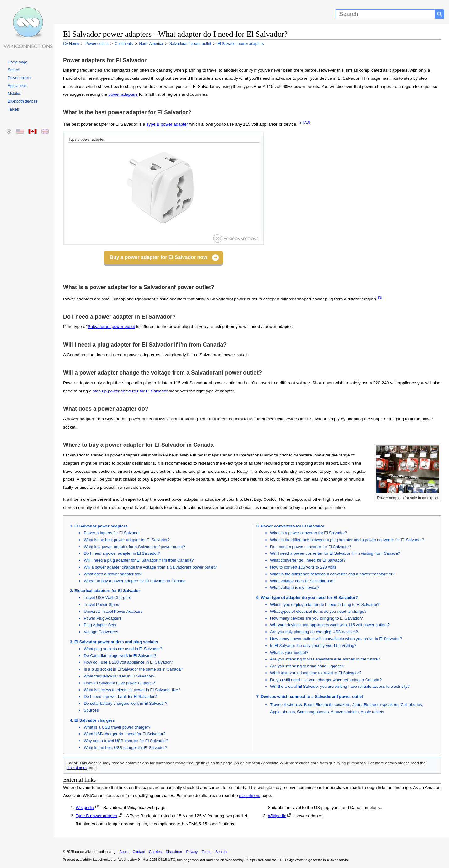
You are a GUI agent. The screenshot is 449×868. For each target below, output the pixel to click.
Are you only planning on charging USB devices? (314, 632)
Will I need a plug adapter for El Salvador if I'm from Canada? (139, 560)
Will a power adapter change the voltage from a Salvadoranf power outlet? (150, 567)
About (124, 852)
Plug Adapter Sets (100, 625)
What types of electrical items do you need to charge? (318, 611)
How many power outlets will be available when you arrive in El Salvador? (336, 639)
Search (14, 70)
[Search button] (440, 14)
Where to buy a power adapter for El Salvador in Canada (135, 581)
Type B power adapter (167, 124)
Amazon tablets (345, 712)
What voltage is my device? (295, 588)
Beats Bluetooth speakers (327, 705)
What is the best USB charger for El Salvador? (125, 748)
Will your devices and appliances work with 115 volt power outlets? (330, 625)
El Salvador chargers (94, 720)
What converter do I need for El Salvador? (308, 560)
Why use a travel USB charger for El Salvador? (126, 741)
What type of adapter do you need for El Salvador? (309, 598)
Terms (206, 852)
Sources (91, 710)
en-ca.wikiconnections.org (95, 852)
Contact (139, 852)
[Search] (385, 14)
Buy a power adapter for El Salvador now (158, 257)
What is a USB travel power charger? (117, 727)
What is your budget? (289, 652)
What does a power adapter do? (113, 574)
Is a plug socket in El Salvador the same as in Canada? (133, 669)
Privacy (192, 852)
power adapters (123, 94)
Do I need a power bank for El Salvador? (120, 696)
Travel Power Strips (101, 604)
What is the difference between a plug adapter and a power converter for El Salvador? (347, 540)
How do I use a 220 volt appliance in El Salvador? (128, 662)
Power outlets (19, 78)
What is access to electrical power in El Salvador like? (132, 690)
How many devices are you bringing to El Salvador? (317, 618)
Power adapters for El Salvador (112, 533)
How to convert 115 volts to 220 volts (303, 567)
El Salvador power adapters (101, 526)
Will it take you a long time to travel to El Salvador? (316, 673)
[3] (380, 297)
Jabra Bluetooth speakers (375, 705)
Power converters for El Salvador (293, 526)
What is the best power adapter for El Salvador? (127, 540)
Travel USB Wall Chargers (107, 598)
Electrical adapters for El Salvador (107, 591)
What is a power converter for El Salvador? (309, 533)
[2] (300, 122)
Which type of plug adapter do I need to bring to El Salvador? (325, 604)
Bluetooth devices (23, 101)
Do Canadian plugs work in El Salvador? (120, 656)
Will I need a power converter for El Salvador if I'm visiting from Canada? (335, 553)
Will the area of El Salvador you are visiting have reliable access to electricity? (340, 686)
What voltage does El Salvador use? (303, 581)
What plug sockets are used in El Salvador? (123, 649)
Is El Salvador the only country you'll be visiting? (313, 646)
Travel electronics (286, 705)
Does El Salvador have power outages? (119, 683)
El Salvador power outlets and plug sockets (116, 642)
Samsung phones (313, 712)
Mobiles (14, 94)
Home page (18, 62)
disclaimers (77, 768)
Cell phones (411, 705)
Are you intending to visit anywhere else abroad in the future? (325, 659)
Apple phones (283, 712)
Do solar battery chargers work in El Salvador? (126, 703)
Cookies (155, 852)
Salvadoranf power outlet (111, 327)
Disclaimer (174, 852)
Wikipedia (85, 808)
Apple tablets (372, 712)
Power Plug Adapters (103, 618)
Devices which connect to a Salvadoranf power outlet (312, 696)
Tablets (14, 109)
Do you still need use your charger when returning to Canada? (326, 680)
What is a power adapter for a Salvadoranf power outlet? (134, 547)
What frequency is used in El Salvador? (119, 676)
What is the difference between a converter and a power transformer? (332, 574)
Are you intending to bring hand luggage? (307, 666)
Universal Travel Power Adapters (113, 611)
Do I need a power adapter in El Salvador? (122, 553)
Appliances (17, 86)
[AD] (307, 122)
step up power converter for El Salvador (130, 391)
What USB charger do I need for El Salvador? (125, 734)
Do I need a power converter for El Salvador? (311, 547)
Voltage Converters (101, 632)
